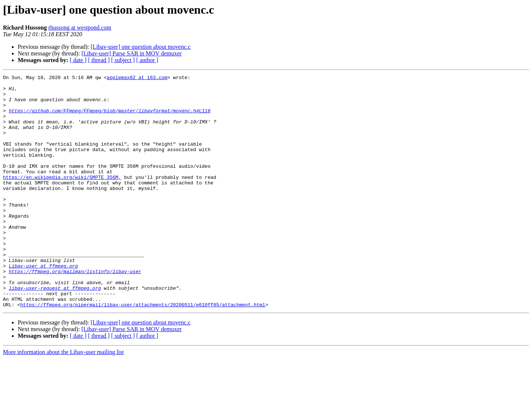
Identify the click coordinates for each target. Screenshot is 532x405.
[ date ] (78, 60)
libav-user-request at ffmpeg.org (55, 331)
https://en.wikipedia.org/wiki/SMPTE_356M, (62, 198)
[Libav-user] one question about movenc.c (141, 47)
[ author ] (147, 60)
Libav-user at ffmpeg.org (43, 304)
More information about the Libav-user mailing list (63, 399)
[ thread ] (99, 60)
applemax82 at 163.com (137, 78)
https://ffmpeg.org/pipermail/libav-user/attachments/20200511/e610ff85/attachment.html (143, 351)
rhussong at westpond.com (80, 28)
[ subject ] (123, 60)
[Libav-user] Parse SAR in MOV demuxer (131, 53)
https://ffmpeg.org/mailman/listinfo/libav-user (75, 311)
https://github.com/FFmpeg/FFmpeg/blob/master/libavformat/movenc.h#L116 (110, 118)
